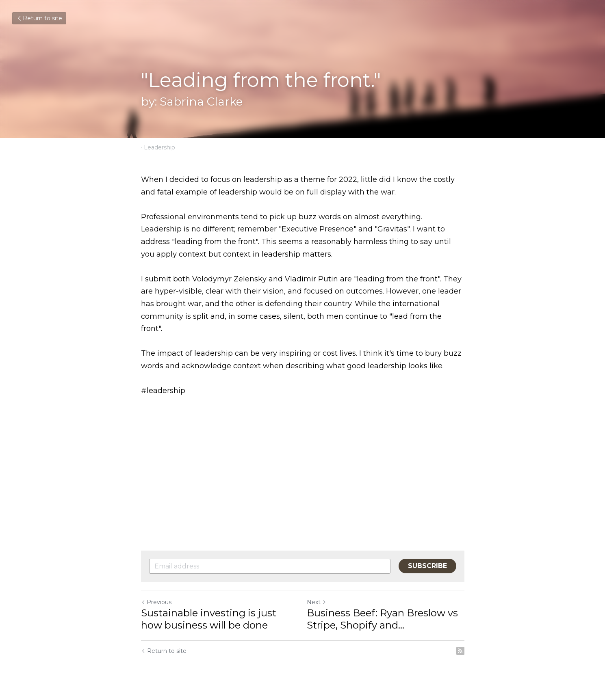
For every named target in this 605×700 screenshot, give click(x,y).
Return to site (39, 18)
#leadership (163, 391)
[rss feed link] (460, 651)
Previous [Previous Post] (156, 602)
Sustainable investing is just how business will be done (209, 619)
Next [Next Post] (317, 602)
